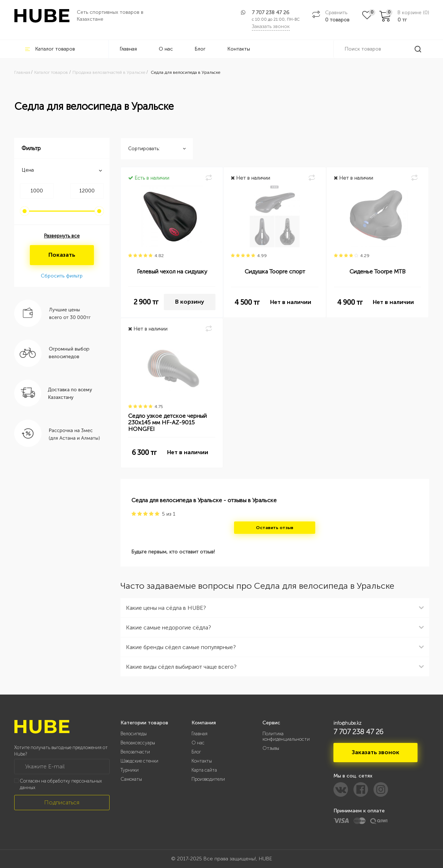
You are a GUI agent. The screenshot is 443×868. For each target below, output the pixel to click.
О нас (166, 49)
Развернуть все (62, 236)
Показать (62, 255)
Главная (128, 49)
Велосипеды (134, 734)
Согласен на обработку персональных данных (61, 784)
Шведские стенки (139, 761)
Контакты (239, 49)
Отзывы (271, 748)
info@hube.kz (347, 723)
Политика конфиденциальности (286, 736)
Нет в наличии (291, 302)
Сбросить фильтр (62, 276)
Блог (200, 49)
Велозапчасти (135, 752)
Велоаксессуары (138, 743)
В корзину (190, 302)
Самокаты (131, 779)
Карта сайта (204, 770)
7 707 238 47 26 (271, 13)
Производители (208, 779)
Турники (130, 770)
